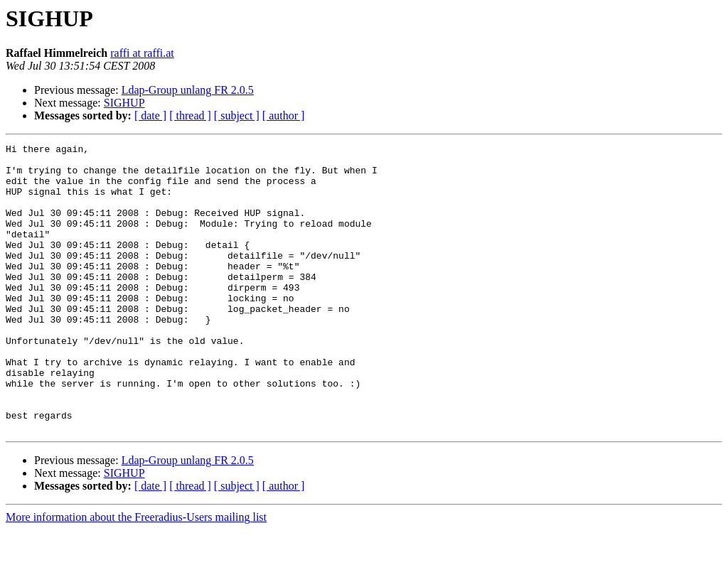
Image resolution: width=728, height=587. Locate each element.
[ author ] (284, 115)
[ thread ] (190, 115)
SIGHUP (124, 103)
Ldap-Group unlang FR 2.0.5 (188, 90)
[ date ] (150, 115)
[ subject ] (237, 115)
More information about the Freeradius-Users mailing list (136, 575)
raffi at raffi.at (142, 53)
